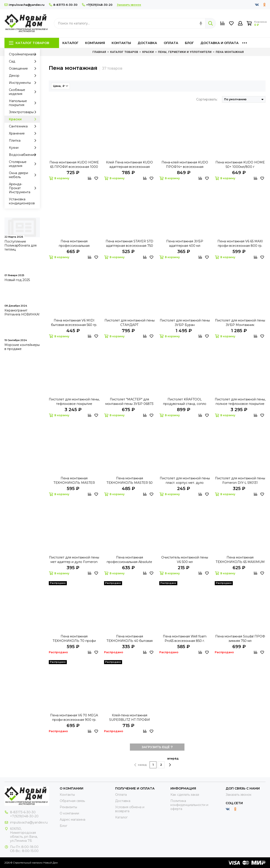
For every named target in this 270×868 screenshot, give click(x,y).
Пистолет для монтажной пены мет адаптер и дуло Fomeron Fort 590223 (74, 560)
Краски (24, 119)
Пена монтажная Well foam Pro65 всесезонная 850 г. (185, 639)
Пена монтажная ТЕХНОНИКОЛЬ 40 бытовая (130, 639)
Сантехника (24, 126)
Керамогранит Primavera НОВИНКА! (22, 312)
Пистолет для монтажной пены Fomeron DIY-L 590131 (240, 480)
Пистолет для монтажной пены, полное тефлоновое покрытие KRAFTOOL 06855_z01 (240, 402)
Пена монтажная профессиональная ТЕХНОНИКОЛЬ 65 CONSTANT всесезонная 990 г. (74, 244)
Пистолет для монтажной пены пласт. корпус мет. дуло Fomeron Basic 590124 (185, 481)
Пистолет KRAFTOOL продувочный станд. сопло (185, 402)
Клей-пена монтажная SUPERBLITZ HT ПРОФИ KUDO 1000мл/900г (130, 718)
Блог (189, 43)
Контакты (121, 43)
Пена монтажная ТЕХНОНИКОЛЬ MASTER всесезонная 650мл (74, 481)
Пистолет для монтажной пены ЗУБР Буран (185, 323)
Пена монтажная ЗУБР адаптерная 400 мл (185, 243)
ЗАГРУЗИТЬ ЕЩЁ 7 (157, 747)
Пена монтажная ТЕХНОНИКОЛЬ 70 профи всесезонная (74, 639)
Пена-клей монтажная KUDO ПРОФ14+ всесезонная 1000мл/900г (185, 165)
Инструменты (24, 83)
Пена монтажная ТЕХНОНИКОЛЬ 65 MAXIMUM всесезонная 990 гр (240, 560)
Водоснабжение (24, 155)
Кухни (24, 148)
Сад (24, 61)
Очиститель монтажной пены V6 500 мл (185, 560)
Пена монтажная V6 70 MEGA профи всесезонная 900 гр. (74, 717)
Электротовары (24, 112)
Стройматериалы (24, 54)
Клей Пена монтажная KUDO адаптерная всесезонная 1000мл (129, 165)
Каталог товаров (29, 43)
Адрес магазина (73, 820)
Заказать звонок (239, 795)
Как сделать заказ (185, 795)
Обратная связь (72, 801)
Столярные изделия (24, 164)
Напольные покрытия (24, 103)
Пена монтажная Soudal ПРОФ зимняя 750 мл (240, 639)
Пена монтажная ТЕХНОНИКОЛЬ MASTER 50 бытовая (130, 481)
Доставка (147, 43)
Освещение (24, 68)
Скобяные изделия (24, 92)
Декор (24, 76)
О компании (69, 813)
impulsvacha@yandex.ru (25, 5)
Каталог (70, 43)
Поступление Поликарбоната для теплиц (20, 245)
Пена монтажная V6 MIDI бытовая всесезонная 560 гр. (74, 323)
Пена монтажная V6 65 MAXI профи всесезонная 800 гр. (240, 243)
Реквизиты (68, 807)
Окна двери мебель (24, 175)
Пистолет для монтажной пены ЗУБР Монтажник (240, 323)
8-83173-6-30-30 (63, 5)
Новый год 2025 (17, 280)
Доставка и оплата (220, 43)
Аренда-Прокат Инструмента (24, 188)
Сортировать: (207, 99)
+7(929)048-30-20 (97, 5)
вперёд (173, 762)
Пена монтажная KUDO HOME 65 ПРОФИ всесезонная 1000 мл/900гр (74, 165)
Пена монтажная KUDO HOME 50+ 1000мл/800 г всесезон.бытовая (240, 165)
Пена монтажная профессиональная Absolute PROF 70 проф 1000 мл (129, 560)
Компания (95, 43)
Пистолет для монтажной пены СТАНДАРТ (130, 323)
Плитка (24, 141)
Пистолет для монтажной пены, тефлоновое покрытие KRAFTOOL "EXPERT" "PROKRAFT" (74, 402)
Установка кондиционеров (22, 201)
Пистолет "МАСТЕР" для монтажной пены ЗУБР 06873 (129, 402)
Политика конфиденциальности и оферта (189, 805)
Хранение (24, 133)
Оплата (171, 43)
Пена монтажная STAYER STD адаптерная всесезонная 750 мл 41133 (129, 244)
